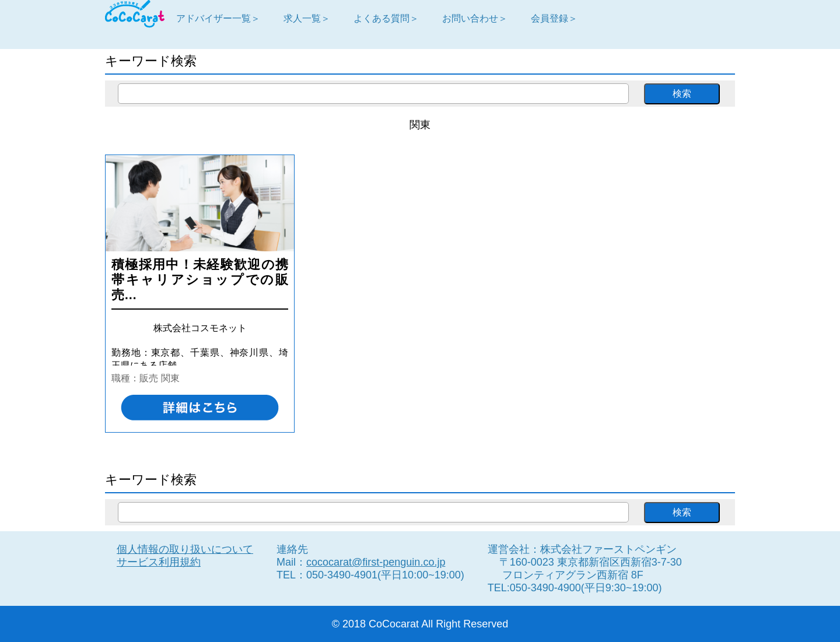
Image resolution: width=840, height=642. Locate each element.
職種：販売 (135, 378)
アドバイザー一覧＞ (218, 18)
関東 (170, 378)
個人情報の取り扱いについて (185, 549)
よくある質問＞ (386, 18)
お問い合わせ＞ (475, 18)
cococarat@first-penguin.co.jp (376, 562)
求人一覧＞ (307, 18)
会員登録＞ (554, 18)
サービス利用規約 (159, 562)
